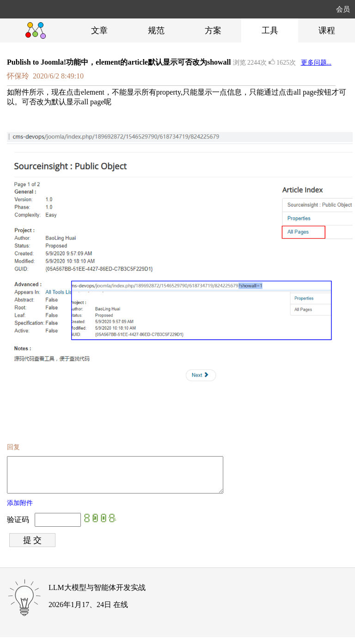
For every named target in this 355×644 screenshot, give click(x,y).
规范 (156, 30)
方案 (213, 30)
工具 (270, 30)
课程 (327, 30)
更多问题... (316, 63)
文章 (99, 30)
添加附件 (20, 510)
